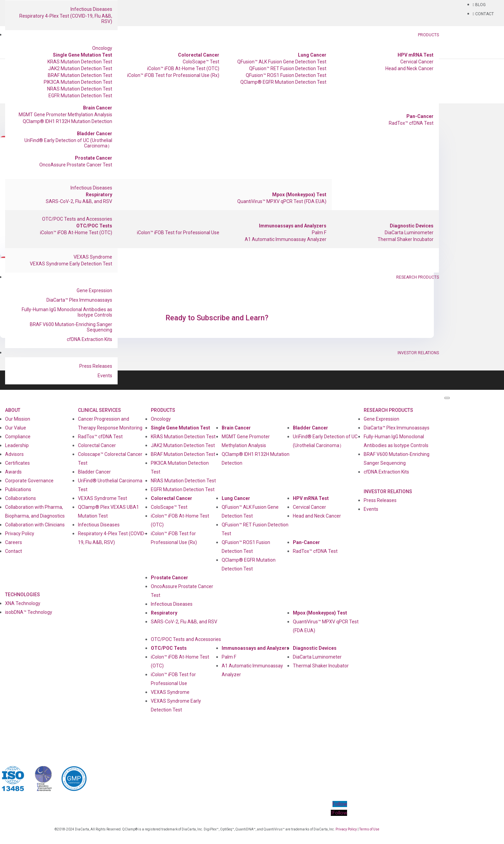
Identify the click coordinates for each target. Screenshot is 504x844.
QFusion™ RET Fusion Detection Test (288, 68)
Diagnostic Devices (412, 226)
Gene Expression (94, 290)
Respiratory (99, 195)
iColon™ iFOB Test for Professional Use (178, 233)
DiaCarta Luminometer (409, 233)
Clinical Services (99, 410)
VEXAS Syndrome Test (103, 498)
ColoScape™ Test (201, 62)
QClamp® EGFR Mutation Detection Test (283, 82)
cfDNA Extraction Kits (89, 339)
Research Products (418, 277)
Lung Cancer (312, 55)
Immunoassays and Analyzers (293, 226)
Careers (14, 542)
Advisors (14, 454)
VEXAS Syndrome (93, 257)
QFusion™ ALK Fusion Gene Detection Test (282, 62)
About (13, 410)
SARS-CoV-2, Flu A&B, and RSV (79, 201)
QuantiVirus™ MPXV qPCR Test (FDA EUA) (282, 201)
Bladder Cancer (95, 134)
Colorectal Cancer (199, 55)
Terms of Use (369, 829)
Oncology (102, 48)
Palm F (319, 233)
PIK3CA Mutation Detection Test (78, 82)
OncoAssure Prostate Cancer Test (76, 165)
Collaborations (21, 498)
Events (105, 376)
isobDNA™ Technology (29, 612)
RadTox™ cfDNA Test (411, 123)
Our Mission (18, 419)
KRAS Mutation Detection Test (80, 62)
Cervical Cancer (417, 62)
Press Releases (96, 366)
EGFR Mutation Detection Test (80, 96)
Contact (14, 551)
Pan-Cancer (420, 116)
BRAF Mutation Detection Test (80, 75)
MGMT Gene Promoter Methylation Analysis (65, 115)
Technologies (23, 595)
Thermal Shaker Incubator (406, 239)
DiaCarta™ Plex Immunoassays (79, 300)
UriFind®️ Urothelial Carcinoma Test (110, 485)
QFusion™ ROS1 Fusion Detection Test (286, 75)
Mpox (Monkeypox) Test (299, 195)
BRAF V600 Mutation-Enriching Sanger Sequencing (71, 327)
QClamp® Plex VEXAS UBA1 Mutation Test (108, 511)
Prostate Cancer (94, 158)
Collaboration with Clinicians (35, 525)
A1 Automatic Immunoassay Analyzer (286, 239)
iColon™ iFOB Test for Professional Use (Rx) (173, 75)
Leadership (17, 445)
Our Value (16, 428)
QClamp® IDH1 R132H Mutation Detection (67, 121)
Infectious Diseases (91, 9)
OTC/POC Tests (94, 226)
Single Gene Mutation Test (83, 55)
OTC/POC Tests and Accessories (77, 219)
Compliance (18, 437)
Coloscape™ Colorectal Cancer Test (110, 459)
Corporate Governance (29, 481)
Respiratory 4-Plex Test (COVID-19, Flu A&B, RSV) (66, 19)
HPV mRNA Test (416, 55)
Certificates (17, 463)
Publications (18, 489)
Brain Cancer (98, 108)
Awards (13, 472)
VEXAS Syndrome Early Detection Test (71, 264)
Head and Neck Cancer (409, 68)
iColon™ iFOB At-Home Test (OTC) (183, 68)
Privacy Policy (20, 534)
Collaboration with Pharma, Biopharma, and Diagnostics (35, 511)
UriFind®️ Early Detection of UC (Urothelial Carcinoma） (68, 143)
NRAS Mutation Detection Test (80, 89)
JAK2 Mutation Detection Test (80, 68)
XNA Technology (23, 603)
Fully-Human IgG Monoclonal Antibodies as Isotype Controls (67, 312)
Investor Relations (418, 353)
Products (428, 35)
